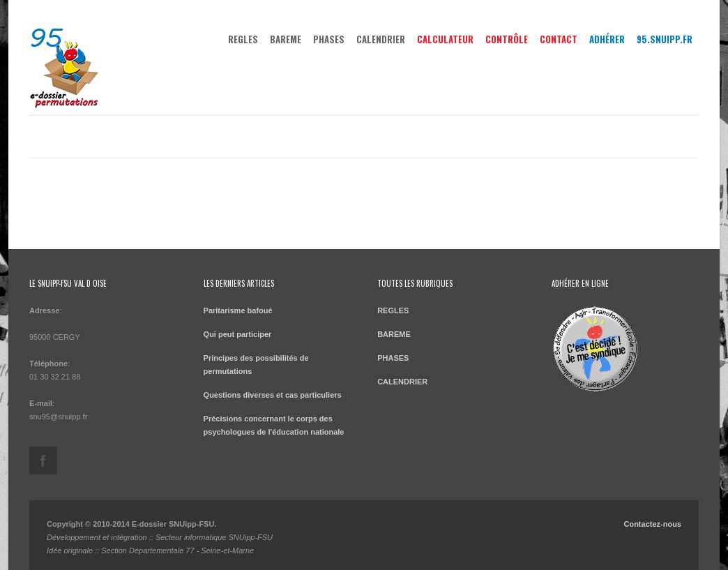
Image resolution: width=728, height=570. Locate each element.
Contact (559, 39)
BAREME (286, 39)
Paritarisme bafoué (238, 310)
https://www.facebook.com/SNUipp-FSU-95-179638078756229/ (43, 460)
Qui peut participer (238, 334)
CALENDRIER (381, 39)
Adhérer (607, 39)
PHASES (329, 39)
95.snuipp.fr (665, 39)
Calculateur (445, 39)
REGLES (243, 39)
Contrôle (507, 39)
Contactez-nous (652, 524)
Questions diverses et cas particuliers (273, 395)
